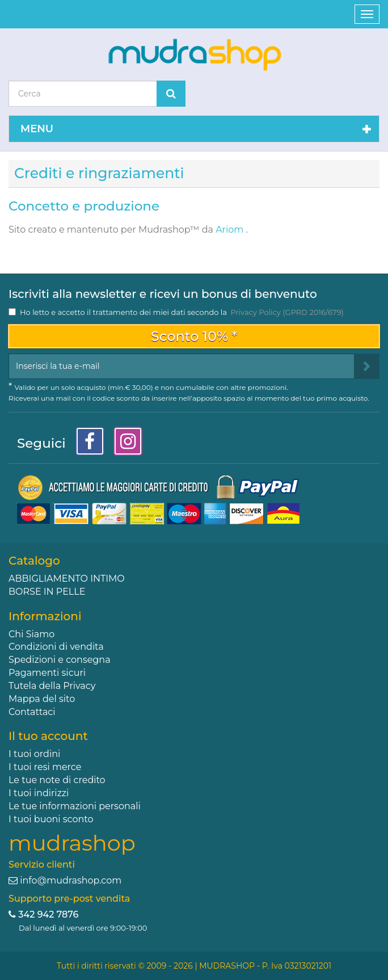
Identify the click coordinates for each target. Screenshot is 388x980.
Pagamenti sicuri (47, 673)
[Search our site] (83, 94)
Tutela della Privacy (52, 686)
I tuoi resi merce (45, 767)
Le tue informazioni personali (75, 806)
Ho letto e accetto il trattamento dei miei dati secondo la (182, 312)
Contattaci (32, 712)
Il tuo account (48, 736)
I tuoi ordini (34, 754)
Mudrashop (164, 230)
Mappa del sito (42, 699)
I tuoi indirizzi (39, 793)
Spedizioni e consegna (60, 660)
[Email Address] (182, 366)
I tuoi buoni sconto (51, 819)
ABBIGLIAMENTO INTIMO (67, 579)
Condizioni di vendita (56, 647)
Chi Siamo (31, 634)
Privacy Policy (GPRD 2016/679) (287, 312)
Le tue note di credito (57, 780)
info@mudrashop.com (71, 880)
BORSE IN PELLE (47, 592)
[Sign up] (367, 366)
